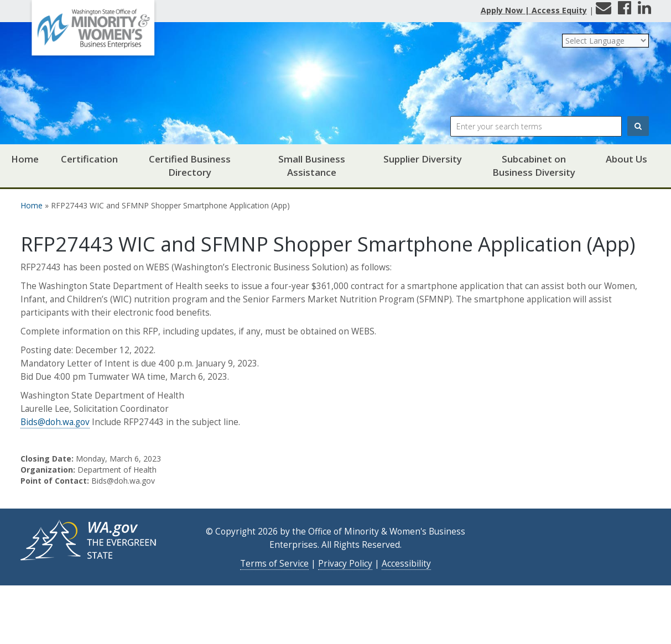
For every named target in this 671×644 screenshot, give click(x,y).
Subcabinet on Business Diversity (534, 166)
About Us (626, 159)
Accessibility (406, 564)
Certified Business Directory (190, 166)
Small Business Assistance (312, 166)
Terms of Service (274, 564)
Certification (89, 159)
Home (25, 159)
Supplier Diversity (423, 159)
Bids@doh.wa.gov (55, 422)
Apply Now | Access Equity (534, 10)
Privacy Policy (345, 564)
